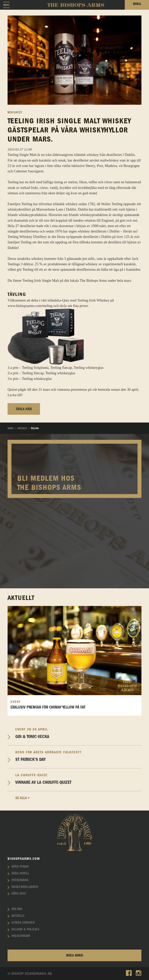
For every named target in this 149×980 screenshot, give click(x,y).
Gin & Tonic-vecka (78, 733)
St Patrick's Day (78, 756)
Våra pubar (20, 867)
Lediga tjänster (23, 923)
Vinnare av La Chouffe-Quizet (78, 779)
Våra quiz (19, 894)
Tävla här (24, 409)
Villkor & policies (25, 929)
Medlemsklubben (25, 887)
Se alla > (23, 798)
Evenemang (20, 880)
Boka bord (74, 955)
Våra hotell (20, 873)
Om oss (17, 909)
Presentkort (21, 936)
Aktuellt (18, 916)
